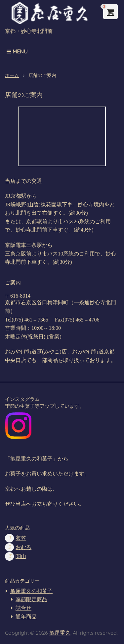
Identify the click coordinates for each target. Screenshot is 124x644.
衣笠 (21, 538)
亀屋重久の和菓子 (31, 591)
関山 (21, 556)
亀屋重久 (60, 633)
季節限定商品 (31, 599)
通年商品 (26, 617)
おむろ (23, 547)
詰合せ (23, 608)
